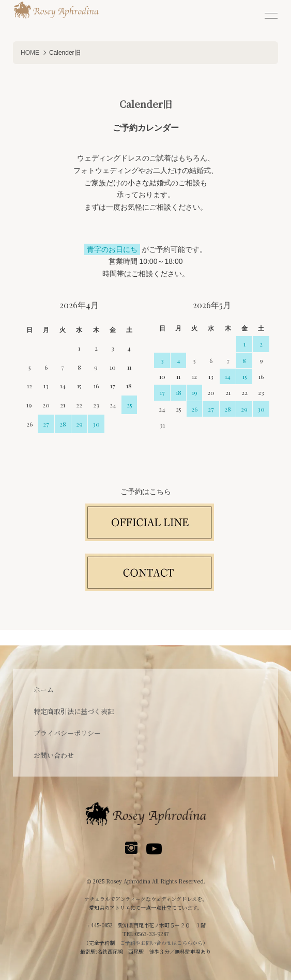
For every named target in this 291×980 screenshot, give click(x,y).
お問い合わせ (54, 755)
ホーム (44, 690)
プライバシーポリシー (67, 733)
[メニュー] (270, 15)
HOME (30, 53)
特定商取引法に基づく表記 (74, 711)
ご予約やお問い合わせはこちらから (161, 943)
